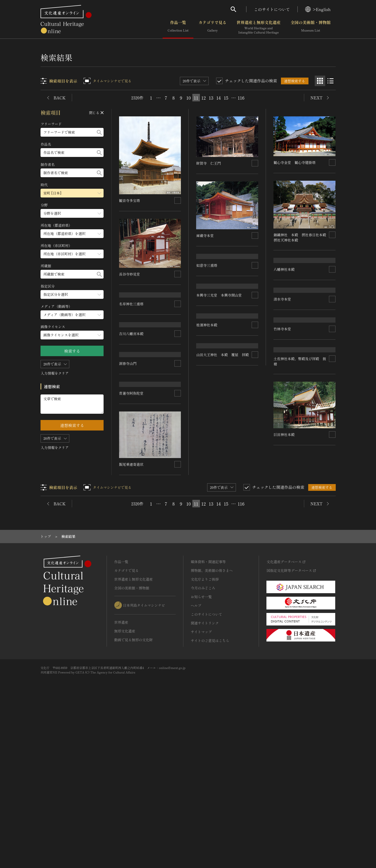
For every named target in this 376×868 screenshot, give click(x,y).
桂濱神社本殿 (284, 488)
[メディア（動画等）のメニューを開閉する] (72, 315)
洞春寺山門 (205, 481)
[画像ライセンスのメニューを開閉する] (72, 335)
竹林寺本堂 (128, 520)
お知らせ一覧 (201, 760)
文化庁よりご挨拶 (205, 743)
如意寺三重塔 (207, 348)
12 (204, 98)
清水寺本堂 (282, 416)
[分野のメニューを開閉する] (72, 213)
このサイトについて (272, 9)
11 (196, 98)
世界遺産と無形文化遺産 (258, 27)
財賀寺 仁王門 (209, 163)
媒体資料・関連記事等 (208, 725)
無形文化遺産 (125, 795)
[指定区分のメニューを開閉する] (72, 294)
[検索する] (100, 132)
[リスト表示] (330, 81)
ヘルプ (196, 769)
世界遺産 (121, 786)
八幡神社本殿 (284, 348)
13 (211, 98)
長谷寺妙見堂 (130, 274)
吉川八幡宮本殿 (132, 449)
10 (188, 98)
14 (219, 98)
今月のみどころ (203, 752)
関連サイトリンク (205, 787)
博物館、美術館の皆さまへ (212, 734)
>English (318, 9)
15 (226, 98)
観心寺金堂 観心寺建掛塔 (295, 162)
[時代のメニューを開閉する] (72, 193)
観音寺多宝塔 (130, 200)
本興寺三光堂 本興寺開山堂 (219, 419)
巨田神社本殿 (207, 626)
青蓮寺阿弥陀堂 (286, 557)
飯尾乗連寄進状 (286, 628)
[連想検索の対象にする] (178, 200)
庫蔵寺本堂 (205, 235)
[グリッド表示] (320, 81)
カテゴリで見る (212, 27)
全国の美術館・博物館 (310, 27)
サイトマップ (201, 795)
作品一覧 (178, 27)
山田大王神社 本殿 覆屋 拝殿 (146, 584)
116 (241, 98)
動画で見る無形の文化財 (134, 803)
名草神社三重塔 (132, 384)
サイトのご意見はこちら (210, 804)
